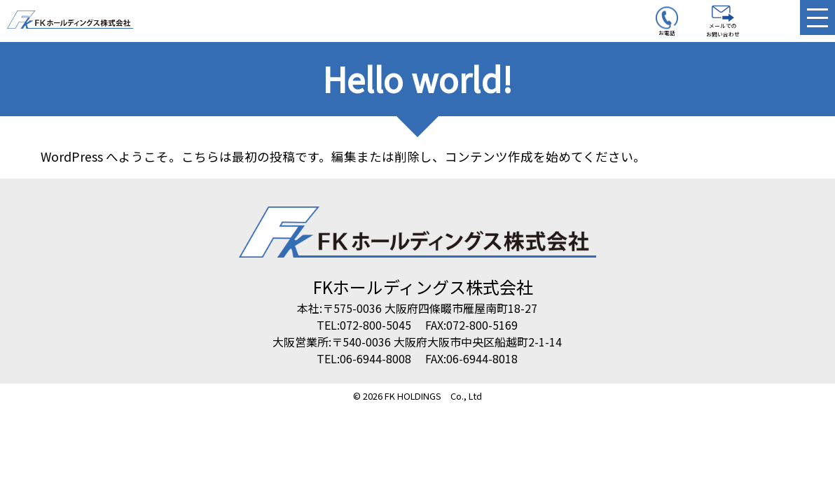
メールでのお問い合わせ (723, 22)
